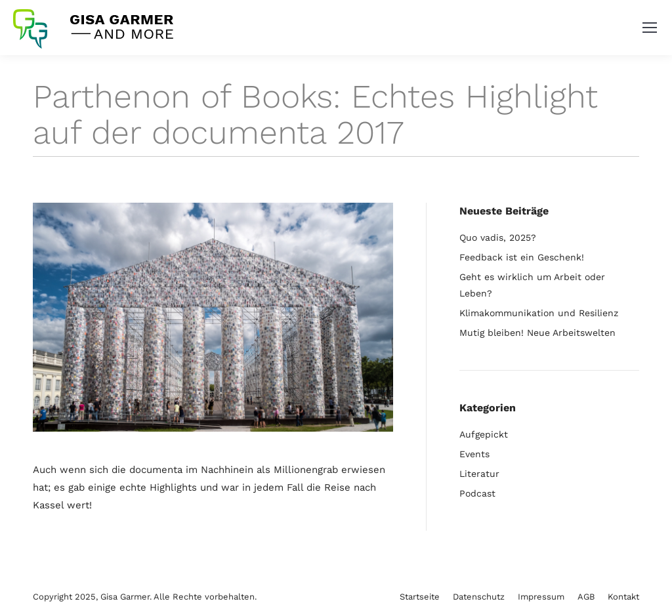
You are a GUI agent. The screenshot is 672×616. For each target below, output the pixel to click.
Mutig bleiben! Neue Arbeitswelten (537, 333)
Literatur (479, 474)
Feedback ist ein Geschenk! (522, 257)
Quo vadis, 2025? (498, 237)
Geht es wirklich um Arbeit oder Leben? (532, 285)
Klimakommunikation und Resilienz (539, 313)
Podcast (477, 493)
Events (474, 454)
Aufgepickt (484, 434)
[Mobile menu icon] (650, 28)
